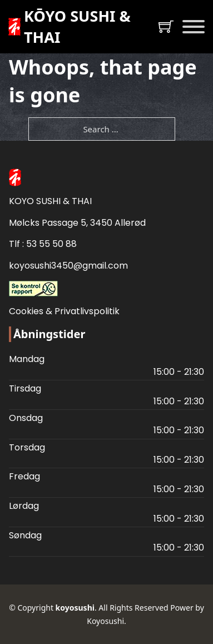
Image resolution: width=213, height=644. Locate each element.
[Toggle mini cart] (166, 26)
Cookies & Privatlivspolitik (64, 311)
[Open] (194, 27)
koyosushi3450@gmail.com (68, 266)
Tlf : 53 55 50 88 (43, 244)
